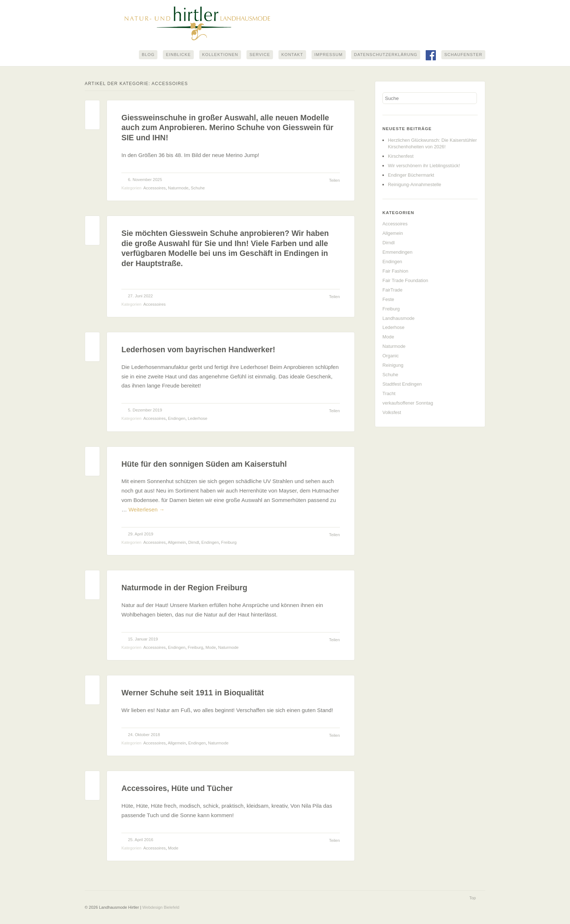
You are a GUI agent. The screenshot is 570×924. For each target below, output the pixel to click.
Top (473, 898)
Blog (148, 55)
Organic (391, 356)
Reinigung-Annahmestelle (415, 184)
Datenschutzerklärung (386, 55)
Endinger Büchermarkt (411, 175)
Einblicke (178, 55)
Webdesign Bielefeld (161, 907)
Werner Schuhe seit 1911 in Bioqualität (193, 693)
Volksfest (392, 412)
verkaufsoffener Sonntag (408, 403)
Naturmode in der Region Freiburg (184, 588)
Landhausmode (398, 318)
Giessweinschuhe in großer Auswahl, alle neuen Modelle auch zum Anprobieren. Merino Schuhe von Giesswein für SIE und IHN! (227, 128)
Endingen (177, 419)
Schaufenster (463, 55)
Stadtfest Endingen (402, 384)
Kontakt (292, 55)
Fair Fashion (395, 271)
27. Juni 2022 (140, 296)
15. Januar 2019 (143, 639)
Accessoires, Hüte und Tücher (177, 789)
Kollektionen (220, 55)
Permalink (92, 109)
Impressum (329, 55)
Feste (388, 299)
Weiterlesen (146, 509)
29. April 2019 (141, 534)
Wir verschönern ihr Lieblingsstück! (424, 166)
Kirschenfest (401, 156)
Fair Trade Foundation (405, 280)
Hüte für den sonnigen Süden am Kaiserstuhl (204, 464)
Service (260, 55)
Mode (211, 647)
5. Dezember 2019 (145, 410)
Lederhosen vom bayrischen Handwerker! (198, 350)
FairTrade (392, 290)
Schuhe (198, 188)
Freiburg (229, 542)
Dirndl (194, 542)
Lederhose (198, 419)
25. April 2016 (141, 840)
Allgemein (177, 542)
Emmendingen (398, 252)
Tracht (389, 393)
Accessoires (154, 188)
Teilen (334, 180)
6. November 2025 (145, 180)
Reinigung (393, 365)
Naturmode (178, 188)
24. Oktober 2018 (144, 735)
